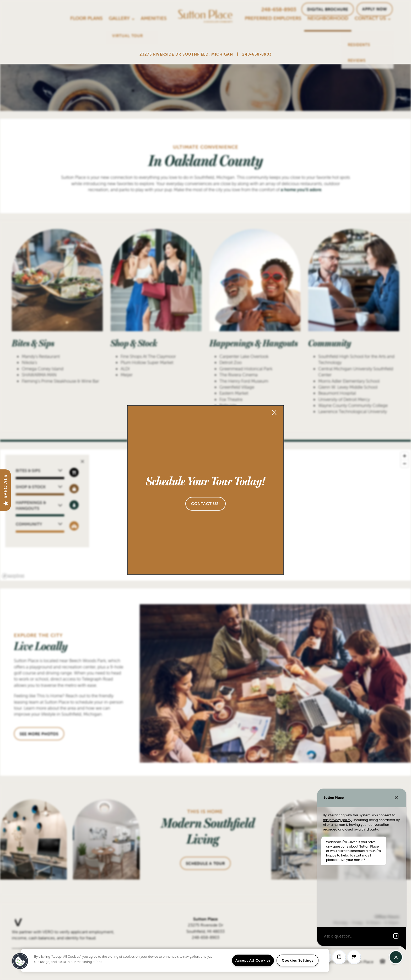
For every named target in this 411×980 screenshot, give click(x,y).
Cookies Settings (298, 960)
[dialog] (206, 490)
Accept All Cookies (253, 960)
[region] (175, 960)
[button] (206, 504)
